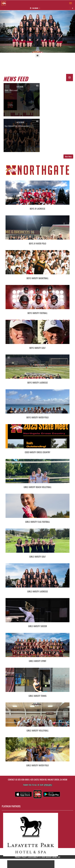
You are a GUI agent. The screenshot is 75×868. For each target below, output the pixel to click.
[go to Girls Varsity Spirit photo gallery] (38, 647)
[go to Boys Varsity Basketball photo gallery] (38, 264)
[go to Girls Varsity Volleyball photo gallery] (38, 716)
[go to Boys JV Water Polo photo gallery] (38, 229)
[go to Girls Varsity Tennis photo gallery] (38, 682)
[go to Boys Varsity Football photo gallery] (38, 299)
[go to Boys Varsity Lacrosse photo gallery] (38, 368)
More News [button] (68, 156)
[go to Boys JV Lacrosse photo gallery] (38, 194)
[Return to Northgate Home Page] (4, 3)
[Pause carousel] (37, 55)
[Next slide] (69, 32)
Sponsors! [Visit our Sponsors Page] (48, 785)
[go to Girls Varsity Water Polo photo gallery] (38, 751)
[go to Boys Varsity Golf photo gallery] (38, 334)
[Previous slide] (6, 32)
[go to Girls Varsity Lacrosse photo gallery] (38, 577)
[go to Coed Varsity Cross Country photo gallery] (38, 438)
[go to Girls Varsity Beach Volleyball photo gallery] (38, 473)
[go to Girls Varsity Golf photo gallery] (38, 542)
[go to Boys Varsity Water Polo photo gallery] (38, 403)
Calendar (35, 8)
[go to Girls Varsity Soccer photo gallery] (38, 612)
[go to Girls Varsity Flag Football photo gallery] (38, 508)
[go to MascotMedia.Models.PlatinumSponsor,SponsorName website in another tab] (37, 835)
